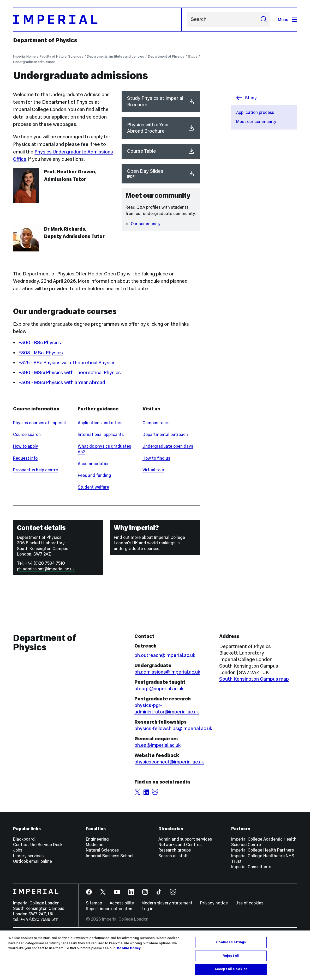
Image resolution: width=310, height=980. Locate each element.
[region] (155, 955)
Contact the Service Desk (38, 883)
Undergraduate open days (168, 485)
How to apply (26, 485)
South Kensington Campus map (254, 717)
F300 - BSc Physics (40, 343)
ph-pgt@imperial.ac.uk (159, 727)
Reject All (231, 956)
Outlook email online (32, 899)
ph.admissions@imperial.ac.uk (46, 607)
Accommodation (94, 502)
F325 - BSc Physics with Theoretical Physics (67, 363)
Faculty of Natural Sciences (61, 56)
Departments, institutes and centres (115, 56)
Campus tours (156, 461)
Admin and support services (185, 877)
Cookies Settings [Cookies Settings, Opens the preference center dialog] (231, 942)
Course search (27, 473)
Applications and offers (100, 461)
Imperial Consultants (251, 905)
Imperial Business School (110, 894)
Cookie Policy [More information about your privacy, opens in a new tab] (129, 948)
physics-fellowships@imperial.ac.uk (173, 767)
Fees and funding (94, 514)
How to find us (156, 496)
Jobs (18, 889)
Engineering (97, 877)
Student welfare (93, 525)
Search (187, 19)
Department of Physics (45, 40)
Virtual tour (153, 508)
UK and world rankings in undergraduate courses (147, 584)
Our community (146, 224)
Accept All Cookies (231, 969)
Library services (28, 894)
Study (193, 56)
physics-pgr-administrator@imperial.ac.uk (167, 747)
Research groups (175, 889)
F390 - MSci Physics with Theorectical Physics (70, 372)
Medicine (95, 883)
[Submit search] (264, 20)
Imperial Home (24, 56)
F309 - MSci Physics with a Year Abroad (62, 382)
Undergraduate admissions (34, 62)
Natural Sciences (102, 889)
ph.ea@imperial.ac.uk (157, 783)
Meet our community (256, 121)
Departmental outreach (165, 473)
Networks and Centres (180, 883)
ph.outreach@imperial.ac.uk (165, 694)
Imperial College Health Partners (263, 889)
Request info (25, 496)
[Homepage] (97, 20)
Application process (255, 112)
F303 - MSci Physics (41, 353)
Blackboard (24, 877)
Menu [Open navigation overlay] (287, 20)
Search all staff (173, 894)
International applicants (101, 473)
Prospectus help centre (35, 508)
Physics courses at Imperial (39, 461)
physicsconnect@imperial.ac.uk (169, 800)
